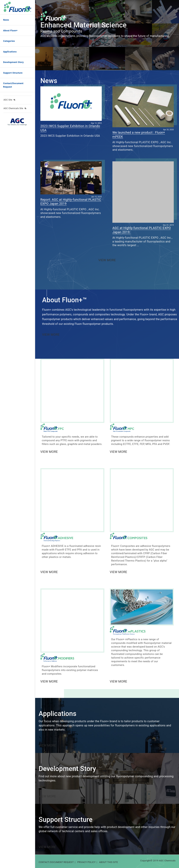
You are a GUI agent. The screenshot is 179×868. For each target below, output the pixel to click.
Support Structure (13, 73)
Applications (10, 52)
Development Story (13, 62)
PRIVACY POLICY (86, 862)
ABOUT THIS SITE (109, 862)
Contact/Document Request (13, 85)
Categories (9, 41)
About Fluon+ (10, 31)
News (6, 20)
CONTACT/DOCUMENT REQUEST (56, 862)
